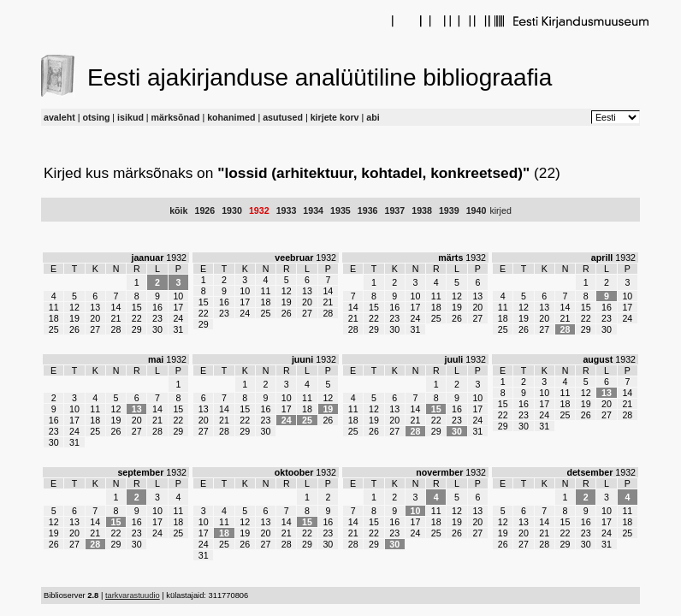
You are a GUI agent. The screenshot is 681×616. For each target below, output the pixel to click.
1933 (287, 210)
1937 (395, 210)
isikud (130, 117)
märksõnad (176, 117)
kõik (178, 210)
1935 (340, 210)
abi (373, 117)
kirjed (500, 210)
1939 (449, 210)
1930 (232, 210)
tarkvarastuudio (133, 595)
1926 (204, 210)
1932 (259, 210)
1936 (368, 210)
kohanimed (231, 117)
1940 (477, 210)
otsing (96, 117)
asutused (283, 117)
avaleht (59, 117)
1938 (422, 210)
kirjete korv (335, 117)
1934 (313, 210)
